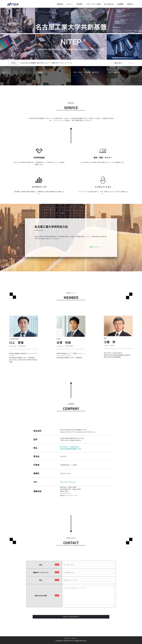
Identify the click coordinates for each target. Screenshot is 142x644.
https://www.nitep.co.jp (68, 482)
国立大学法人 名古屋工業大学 (70, 447)
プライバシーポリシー (71, 638)
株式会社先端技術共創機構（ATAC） (71, 449)
